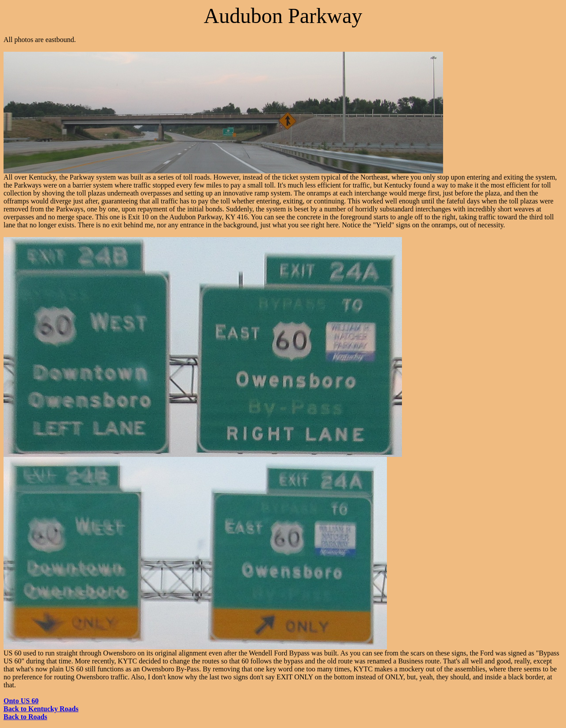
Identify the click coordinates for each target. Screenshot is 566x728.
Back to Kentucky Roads (41, 709)
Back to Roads (25, 717)
